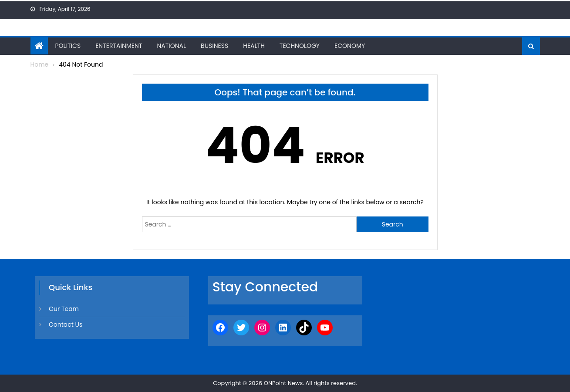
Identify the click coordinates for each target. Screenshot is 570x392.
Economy (350, 46)
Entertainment (119, 46)
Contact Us (66, 324)
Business (214, 46)
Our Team (64, 309)
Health (254, 46)
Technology (300, 46)
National (171, 46)
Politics (68, 46)
